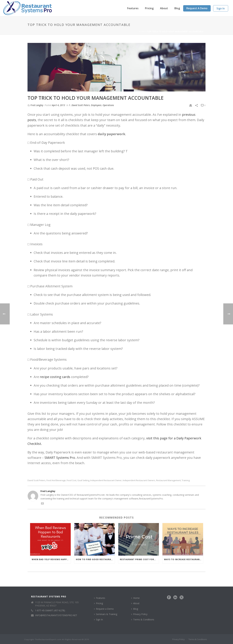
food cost (72, 480)
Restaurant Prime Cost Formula (139, 559)
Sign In (221, 8)
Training (186, 480)
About (164, 8)
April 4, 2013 (58, 105)
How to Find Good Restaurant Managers (95, 559)
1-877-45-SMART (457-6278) (50, 610)
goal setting (83, 480)
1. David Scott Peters (79, 105)
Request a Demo (197, 8)
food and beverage (56, 480)
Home (142, 32)
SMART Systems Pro (60, 458)
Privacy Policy (139, 614)
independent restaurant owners (139, 480)
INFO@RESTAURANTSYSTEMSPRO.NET (56, 615)
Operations (108, 105)
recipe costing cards (55, 377)
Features (133, 8)
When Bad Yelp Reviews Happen (51, 559)
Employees (96, 105)
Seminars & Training (106, 614)
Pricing (149, 8)
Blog (177, 8)
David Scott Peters (36, 480)
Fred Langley (37, 105)
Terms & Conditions (143, 619)
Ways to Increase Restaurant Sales (184, 559)
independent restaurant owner (106, 480)
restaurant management (168, 480)
